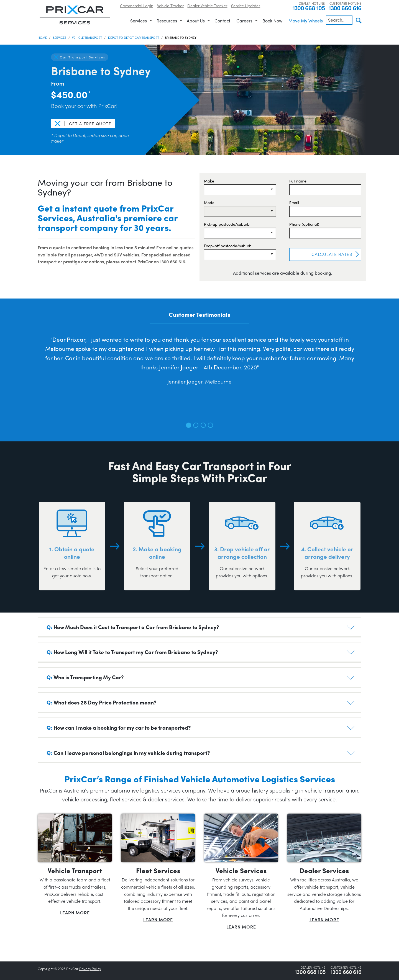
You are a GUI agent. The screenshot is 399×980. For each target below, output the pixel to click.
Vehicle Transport (87, 37)
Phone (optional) (304, 224)
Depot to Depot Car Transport (134, 37)
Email (294, 202)
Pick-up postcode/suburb (227, 224)
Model (210, 202)
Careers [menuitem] (244, 21)
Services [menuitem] (139, 21)
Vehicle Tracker (170, 5)
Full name (298, 181)
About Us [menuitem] (196, 21)
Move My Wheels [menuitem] (306, 21)
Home (42, 37)
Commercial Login (137, 5)
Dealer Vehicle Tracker (207, 5)
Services (60, 37)
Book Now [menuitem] (272, 21)
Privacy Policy (90, 969)
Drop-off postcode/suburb (228, 246)
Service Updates (246, 5)
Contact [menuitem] (222, 21)
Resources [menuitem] (167, 21)
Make (209, 181)
